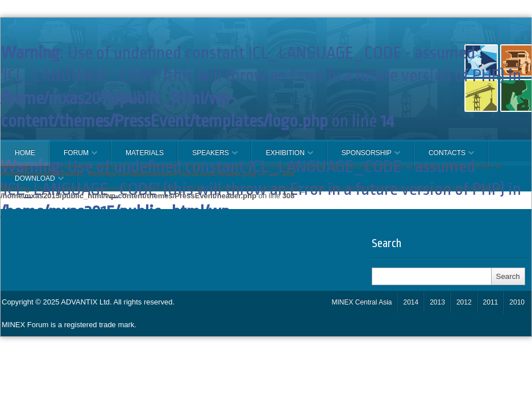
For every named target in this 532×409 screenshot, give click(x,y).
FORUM (73, 157)
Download (32, 183)
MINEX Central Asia (361, 302)
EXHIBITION (282, 157)
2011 (491, 302)
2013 (437, 302)
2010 (517, 302)
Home (25, 153)
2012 (464, 302)
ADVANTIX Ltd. (87, 302)
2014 (411, 302)
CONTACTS (444, 157)
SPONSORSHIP (364, 157)
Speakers (208, 157)
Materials (145, 153)
